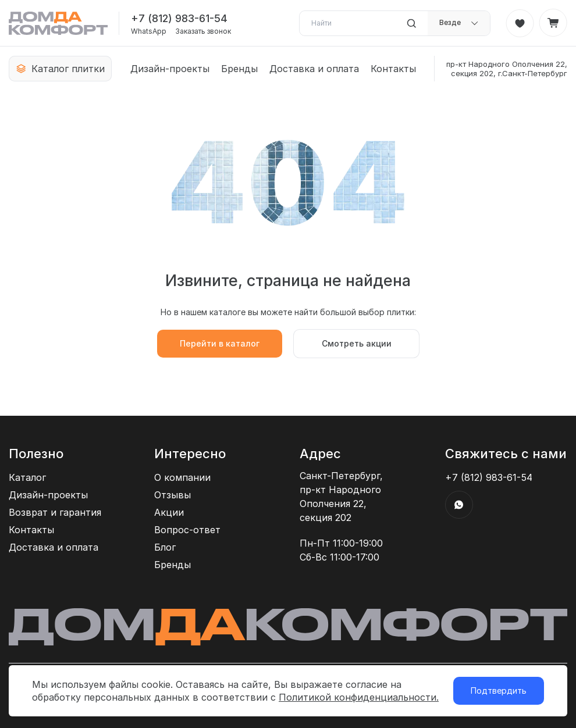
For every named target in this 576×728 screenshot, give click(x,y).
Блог (165, 547)
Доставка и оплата (314, 69)
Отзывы (173, 495)
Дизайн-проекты (170, 69)
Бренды (239, 69)
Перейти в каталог (220, 343)
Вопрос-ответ (187, 530)
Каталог (27, 477)
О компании (182, 477)
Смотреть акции (357, 343)
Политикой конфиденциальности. (359, 697)
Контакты (393, 69)
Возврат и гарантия (55, 512)
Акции (169, 512)
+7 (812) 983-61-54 (179, 18)
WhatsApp (149, 31)
